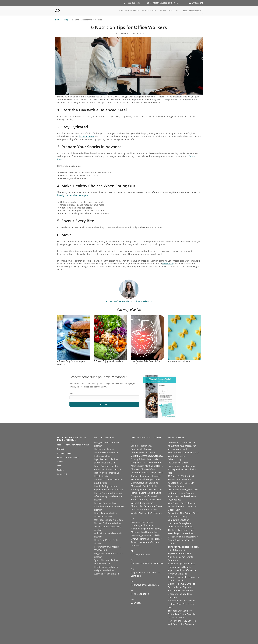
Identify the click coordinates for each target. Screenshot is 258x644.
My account (197, 3)
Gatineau (158, 456)
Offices (155, 10)
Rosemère (136, 479)
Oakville (156, 535)
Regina (134, 594)
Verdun (135, 513)
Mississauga (137, 535)
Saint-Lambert (148, 493)
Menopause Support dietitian (108, 520)
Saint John (136, 576)
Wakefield (144, 513)
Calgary (135, 555)
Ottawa (135, 539)
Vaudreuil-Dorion (148, 510)
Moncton (156, 572)
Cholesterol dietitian (104, 449)
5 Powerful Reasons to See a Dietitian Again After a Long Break (182, 604)
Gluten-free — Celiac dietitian (108, 480)
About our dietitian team (68, 457)
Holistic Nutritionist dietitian (108, 493)
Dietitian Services (132, 10)
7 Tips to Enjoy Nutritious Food (109, 361)
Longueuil (136, 463)
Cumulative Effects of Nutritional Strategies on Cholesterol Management (180, 523)
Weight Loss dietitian (104, 570)
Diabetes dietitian (103, 456)
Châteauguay (137, 452)
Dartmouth (137, 563)
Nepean (148, 535)
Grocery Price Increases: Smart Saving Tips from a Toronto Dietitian (183, 540)
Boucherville (137, 449)
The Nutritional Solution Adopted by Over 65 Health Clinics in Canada (181, 483)
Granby (135, 459)
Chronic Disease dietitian (106, 453)
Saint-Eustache (150, 486)
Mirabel (158, 463)
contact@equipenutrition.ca (164, 3)
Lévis (155, 459)
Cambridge (136, 525)
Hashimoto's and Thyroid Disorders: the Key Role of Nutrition (181, 594)
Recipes (163, 10)
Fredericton (145, 572)
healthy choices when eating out (73, 195)
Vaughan (144, 542)
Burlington (147, 522)
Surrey (144, 585)
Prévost (159, 473)
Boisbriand (146, 446)
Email (71, 394)
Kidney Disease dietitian (106, 513)
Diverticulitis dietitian (104, 463)
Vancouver (153, 585)
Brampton (136, 522)
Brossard (149, 449)
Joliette (143, 459)
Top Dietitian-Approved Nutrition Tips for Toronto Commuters (181, 557)
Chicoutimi (150, 452)
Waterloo (154, 542)
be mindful (168, 264)
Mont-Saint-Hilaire (154, 466)
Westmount (156, 513)
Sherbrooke (137, 506)
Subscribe (104, 404)
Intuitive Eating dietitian (106, 503)
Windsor (135, 546)
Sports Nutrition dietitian (106, 560)
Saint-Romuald (149, 496)
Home (121, 10)
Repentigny (145, 476)
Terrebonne (149, 506)
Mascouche (147, 463)
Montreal (135, 469)
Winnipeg (136, 603)
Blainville (135, 446)
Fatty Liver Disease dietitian (107, 469)
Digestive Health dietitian (106, 459)
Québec (135, 476)
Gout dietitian (101, 483)
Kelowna (135, 585)
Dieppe (135, 572)
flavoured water (86, 136)
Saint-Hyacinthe (139, 489)
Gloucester (148, 525)
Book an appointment (192, 11)
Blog (170, 10)
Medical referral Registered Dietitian (73, 445)
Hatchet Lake (157, 563)
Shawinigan (147, 503)
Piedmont (136, 473)
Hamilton (136, 529)
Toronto (158, 539)
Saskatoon (144, 594)
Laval (150, 459)
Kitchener (156, 529)
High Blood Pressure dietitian (108, 490)
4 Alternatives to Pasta (179, 361)
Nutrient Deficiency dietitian (108, 523)
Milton (155, 532)
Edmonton (144, 555)
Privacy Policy (63, 474)
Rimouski (156, 476)
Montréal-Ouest (149, 469)
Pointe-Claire (148, 473)
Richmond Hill (146, 539)
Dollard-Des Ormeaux (142, 456)
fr (177, 11)
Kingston (145, 529)
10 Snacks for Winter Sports (181, 476)
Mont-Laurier (137, 466)
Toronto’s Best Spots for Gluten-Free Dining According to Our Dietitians (182, 614)
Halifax (146, 563)
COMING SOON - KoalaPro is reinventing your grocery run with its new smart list (182, 446)
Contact (60, 449)
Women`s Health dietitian (106, 574)
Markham (136, 532)
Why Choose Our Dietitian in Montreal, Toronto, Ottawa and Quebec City (183, 506)
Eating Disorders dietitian (107, 466)
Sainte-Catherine (139, 500)
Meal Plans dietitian (104, 517)
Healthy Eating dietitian (105, 486)
